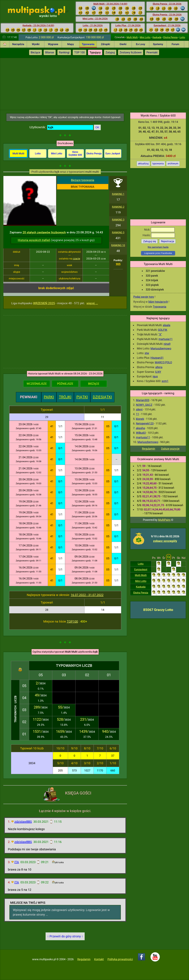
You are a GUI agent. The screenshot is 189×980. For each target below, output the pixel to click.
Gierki (123, 44)
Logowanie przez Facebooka (158, 253)
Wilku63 (141, 433)
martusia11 (166, 339)
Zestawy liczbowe (131, 52)
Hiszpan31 (157, 358)
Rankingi (64, 52)
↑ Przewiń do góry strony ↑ (65, 936)
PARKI (49, 397)
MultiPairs (164, 520)
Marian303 (143, 400)
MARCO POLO (163, 362)
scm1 (165, 381)
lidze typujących (158, 302)
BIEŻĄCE (94, 384)
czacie (76, 259)
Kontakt (99, 959)
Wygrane (53, 44)
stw (147, 353)
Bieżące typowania (83, 180)
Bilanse (50, 52)
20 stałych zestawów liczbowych (44, 232)
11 (137, 414)
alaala (167, 325)
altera (159, 367)
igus (155, 376)
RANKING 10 (118, 245)
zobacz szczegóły (165, 541)
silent (139, 409)
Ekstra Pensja (170, 37)
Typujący (95, 52)
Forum (175, 44)
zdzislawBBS (23, 822)
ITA (17, 862)
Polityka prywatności (120, 959)
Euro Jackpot (113, 154)
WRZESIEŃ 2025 (44, 303)
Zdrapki (105, 44)
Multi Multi (132, 37)
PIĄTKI (82, 397)
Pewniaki (152, 52)
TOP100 (72, 621)
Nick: (159, 230)
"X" (160, 334)
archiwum (173, 164)
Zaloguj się (150, 241)
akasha (140, 428)
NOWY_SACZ (144, 405)
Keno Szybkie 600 (75, 153)
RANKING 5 (118, 233)
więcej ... (92, 303)
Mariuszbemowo (161, 348)
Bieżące (35, 52)
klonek (140, 419)
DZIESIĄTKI (102, 397)
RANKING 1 (118, 194)
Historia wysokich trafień (34, 240)
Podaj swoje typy (144, 297)
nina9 (167, 344)
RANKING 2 (118, 207)
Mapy (71, 44)
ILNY (158, 372)
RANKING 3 (118, 220)
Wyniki (36, 44)
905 (118, 264)
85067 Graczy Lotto (158, 610)
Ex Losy (141, 44)
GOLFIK (163, 330)
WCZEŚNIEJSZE (37, 384)
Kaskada (157, 37)
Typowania (88, 44)
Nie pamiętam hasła (158, 247)
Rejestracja (168, 241)
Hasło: (159, 235)
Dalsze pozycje (170, 449)
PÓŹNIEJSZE (65, 384)
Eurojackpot (141, 569)
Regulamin (149, 449)
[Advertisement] (94, 84)
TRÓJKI (65, 397)
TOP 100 (79, 52)
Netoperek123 (145, 423)
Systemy (158, 44)
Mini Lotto (145, 37)
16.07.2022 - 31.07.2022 (87, 595)
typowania (158, 164)
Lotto (182, 37)
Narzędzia (18, 44)
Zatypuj (110, 52)
